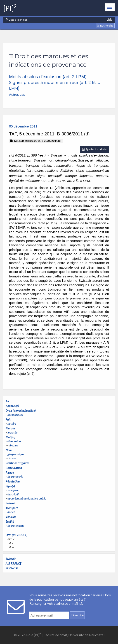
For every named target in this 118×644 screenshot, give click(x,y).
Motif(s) (11, 437)
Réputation (13, 481)
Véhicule (11, 517)
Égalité (10, 522)
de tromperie (15, 477)
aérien (11, 512)
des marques (15, 415)
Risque (10, 473)
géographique (16, 454)
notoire (12, 424)
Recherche (105, 26)
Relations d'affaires (17, 463)
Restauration (14, 468)
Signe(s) (10, 486)
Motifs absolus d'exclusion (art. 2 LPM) (48, 77)
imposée (12, 432)
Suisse (12, 458)
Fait (8, 419)
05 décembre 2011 (23, 126)
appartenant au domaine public (27, 498)
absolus (13, 445)
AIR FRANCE (14, 563)
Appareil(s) (12, 406)
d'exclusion (14, 441)
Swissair (11, 503)
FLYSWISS (12, 568)
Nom (9, 450)
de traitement (16, 526)
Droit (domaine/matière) (21, 411)
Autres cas (17, 94)
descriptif (13, 494)
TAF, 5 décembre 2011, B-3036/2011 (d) (36, 141)
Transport (12, 508)
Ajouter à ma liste (94, 149)
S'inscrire (77, 615)
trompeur (13, 490)
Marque (11, 428)
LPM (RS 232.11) (17, 535)
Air (7, 401)
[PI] (10, 8)
